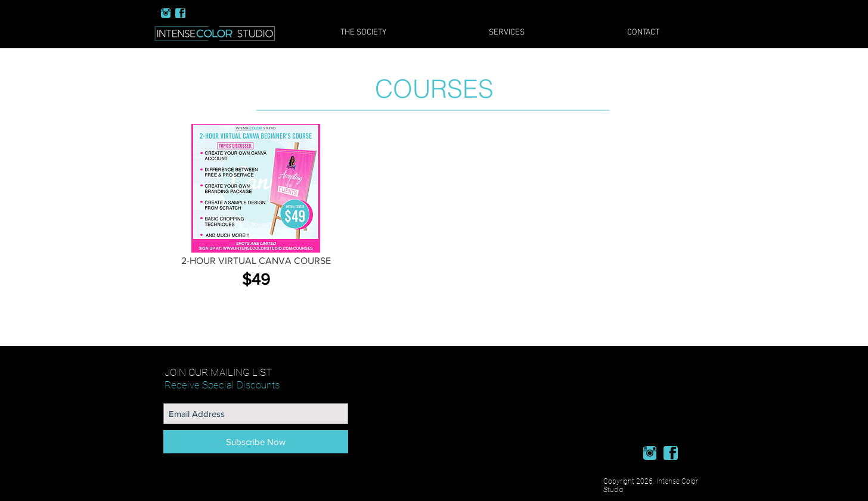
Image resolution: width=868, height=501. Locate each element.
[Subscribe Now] (256, 442)
